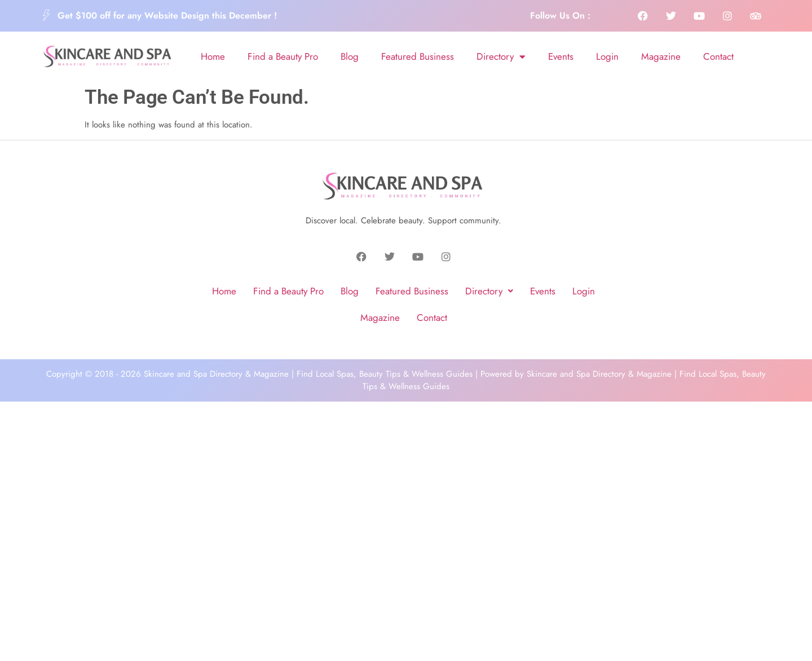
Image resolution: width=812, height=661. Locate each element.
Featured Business (418, 56)
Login (607, 56)
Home (213, 56)
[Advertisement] (406, 438)
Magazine (661, 56)
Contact (718, 56)
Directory (501, 57)
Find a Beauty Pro (283, 56)
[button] (489, 291)
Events (561, 56)
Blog (350, 56)
